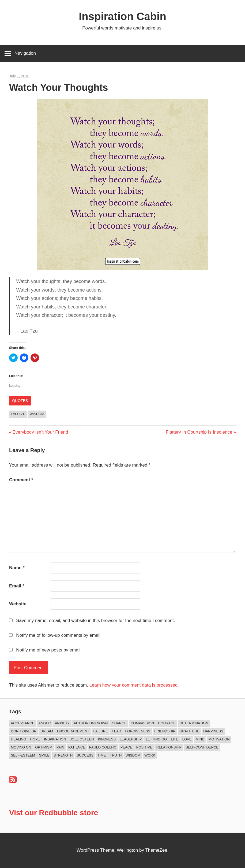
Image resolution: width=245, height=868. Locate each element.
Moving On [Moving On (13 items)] (21, 747)
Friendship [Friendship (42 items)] (165, 731)
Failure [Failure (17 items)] (101, 731)
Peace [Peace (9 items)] (126, 747)
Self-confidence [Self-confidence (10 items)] (202, 747)
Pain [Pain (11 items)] (60, 747)
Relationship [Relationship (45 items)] (169, 747)
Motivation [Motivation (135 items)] (219, 739)
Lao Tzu (18, 414)
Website (18, 604)
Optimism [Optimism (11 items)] (44, 747)
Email (17, 586)
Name (17, 568)
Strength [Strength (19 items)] (63, 755)
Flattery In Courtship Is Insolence (199, 432)
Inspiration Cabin (123, 16)
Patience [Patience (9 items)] (77, 747)
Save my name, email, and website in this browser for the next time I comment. (95, 621)
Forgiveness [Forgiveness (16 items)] (138, 731)
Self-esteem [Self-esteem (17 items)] (23, 755)
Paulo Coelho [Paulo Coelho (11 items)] (103, 747)
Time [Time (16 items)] (102, 755)
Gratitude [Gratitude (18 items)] (189, 731)
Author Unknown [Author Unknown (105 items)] (91, 723)
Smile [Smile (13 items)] (44, 755)
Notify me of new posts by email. (49, 650)
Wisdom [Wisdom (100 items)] (133, 755)
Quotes (20, 401)
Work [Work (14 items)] (150, 755)
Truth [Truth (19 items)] (116, 755)
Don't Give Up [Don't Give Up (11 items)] (24, 731)
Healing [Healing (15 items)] (19, 739)
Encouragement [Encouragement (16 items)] (73, 731)
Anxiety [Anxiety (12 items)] (62, 723)
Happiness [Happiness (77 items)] (213, 731)
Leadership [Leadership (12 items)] (131, 739)
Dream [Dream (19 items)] (47, 731)
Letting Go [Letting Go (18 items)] (156, 739)
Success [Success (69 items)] (85, 755)
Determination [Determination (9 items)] (194, 723)
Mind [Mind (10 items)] (200, 739)
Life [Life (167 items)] (174, 739)
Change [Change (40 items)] (119, 723)
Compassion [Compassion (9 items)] (142, 723)
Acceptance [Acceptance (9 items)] (23, 723)
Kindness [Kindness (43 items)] (107, 739)
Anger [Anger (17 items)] (44, 723)
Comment (21, 480)
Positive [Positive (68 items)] (144, 747)
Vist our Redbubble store (54, 813)
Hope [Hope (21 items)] (35, 739)
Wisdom (37, 414)
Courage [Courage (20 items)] (167, 723)
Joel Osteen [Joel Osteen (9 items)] (82, 739)
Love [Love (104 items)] (187, 739)
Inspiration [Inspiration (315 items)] (55, 739)
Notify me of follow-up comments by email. (59, 635)
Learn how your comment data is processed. (134, 685)
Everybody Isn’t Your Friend (40, 432)
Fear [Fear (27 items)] (117, 731)
